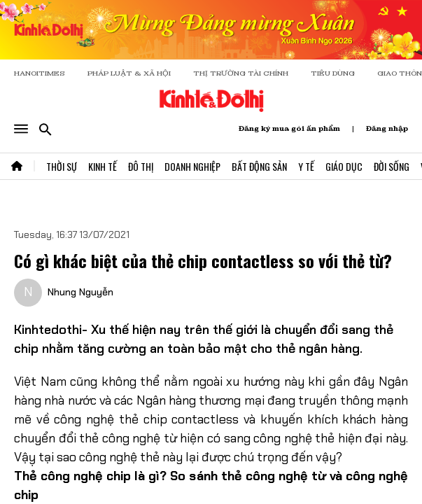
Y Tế (306, 166)
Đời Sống (392, 166)
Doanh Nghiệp (192, 166)
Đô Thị (141, 166)
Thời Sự (62, 166)
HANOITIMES (40, 73)
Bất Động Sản (259, 166)
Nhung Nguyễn (80, 292)
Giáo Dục (344, 166)
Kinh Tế (103, 166)
